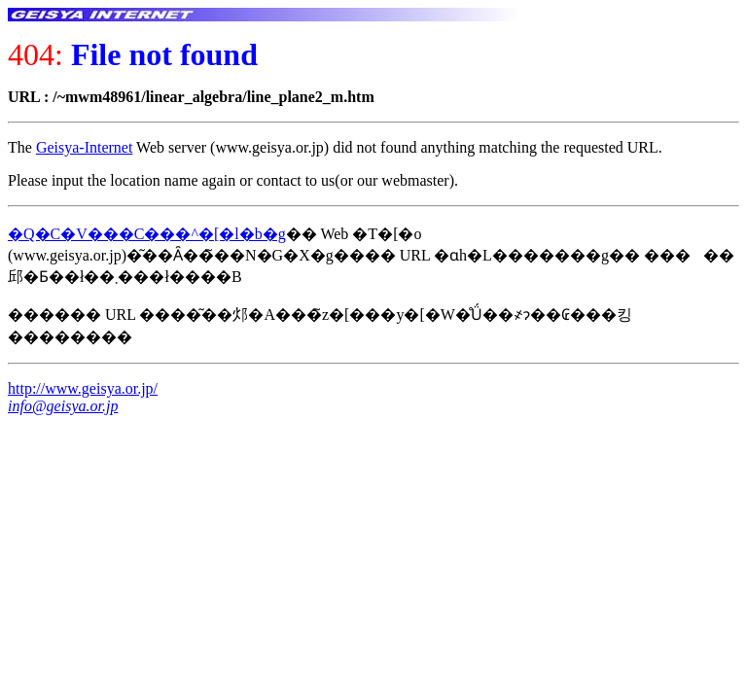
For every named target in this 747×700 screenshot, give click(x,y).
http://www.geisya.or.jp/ (83, 388)
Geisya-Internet (85, 147)
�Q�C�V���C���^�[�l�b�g (147, 234)
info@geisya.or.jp (63, 406)
